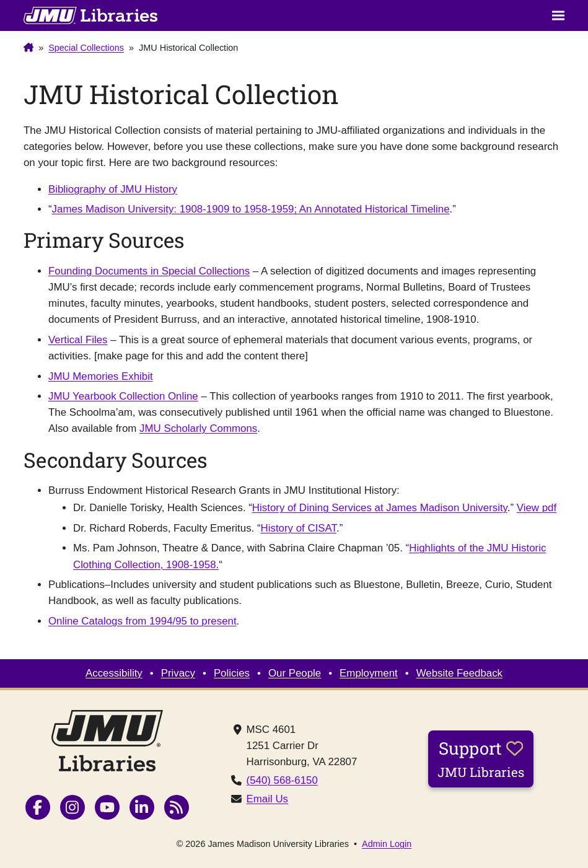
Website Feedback (459, 673)
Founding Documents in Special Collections (149, 271)
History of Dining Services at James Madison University (380, 508)
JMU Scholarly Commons (198, 428)
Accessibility (114, 673)
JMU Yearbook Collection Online (123, 396)
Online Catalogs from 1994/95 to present (143, 621)
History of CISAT (299, 528)
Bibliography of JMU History (113, 189)
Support (481, 759)
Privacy (178, 673)
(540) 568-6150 (282, 780)
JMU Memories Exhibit (101, 376)
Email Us (267, 799)
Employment (369, 673)
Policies (232, 673)
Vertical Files (78, 340)
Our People (295, 673)
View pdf (537, 508)
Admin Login (387, 844)
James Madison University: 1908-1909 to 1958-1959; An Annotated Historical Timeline (251, 209)
